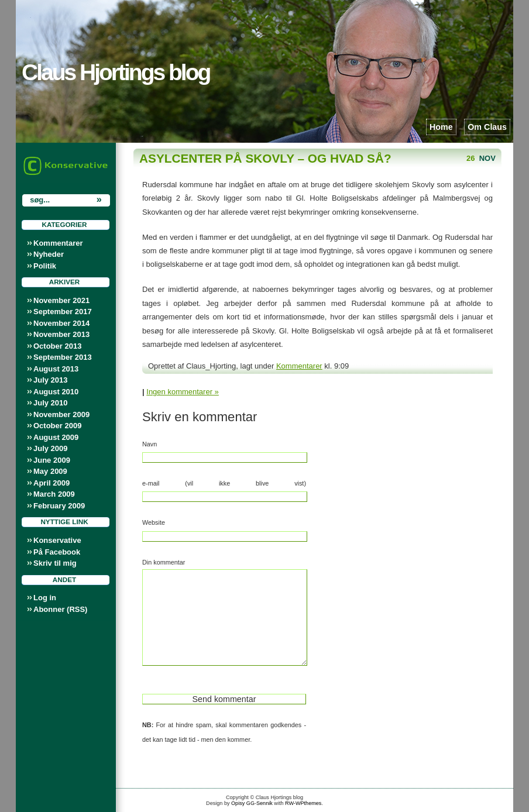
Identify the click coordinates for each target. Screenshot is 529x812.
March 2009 (54, 494)
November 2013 (61, 334)
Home (441, 127)
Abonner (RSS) (60, 609)
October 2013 (57, 346)
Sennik (264, 803)
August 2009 (56, 437)
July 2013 (51, 380)
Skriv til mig (55, 563)
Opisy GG (243, 803)
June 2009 (52, 460)
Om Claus (487, 127)
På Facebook (57, 552)
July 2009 (51, 448)
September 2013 (63, 357)
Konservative (57, 540)
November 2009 (61, 414)
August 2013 (56, 369)
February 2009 (59, 506)
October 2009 (57, 426)
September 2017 (63, 312)
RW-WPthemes (303, 803)
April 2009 (51, 483)
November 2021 (61, 300)
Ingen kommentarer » (183, 392)
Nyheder (49, 254)
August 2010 (56, 392)
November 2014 (61, 323)
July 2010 (51, 403)
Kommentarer (58, 243)
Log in (45, 598)
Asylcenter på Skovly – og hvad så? (265, 158)
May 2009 (50, 471)
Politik (45, 266)
